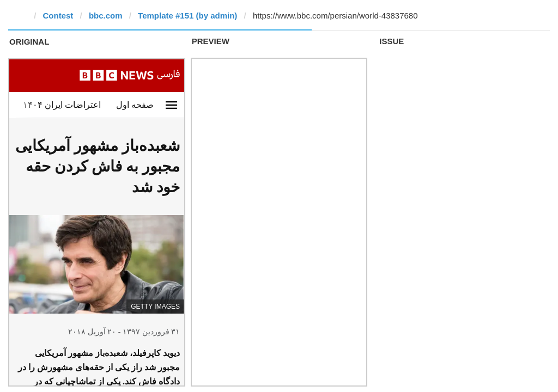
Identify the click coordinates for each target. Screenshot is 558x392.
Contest (58, 16)
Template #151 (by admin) (187, 16)
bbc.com (106, 16)
